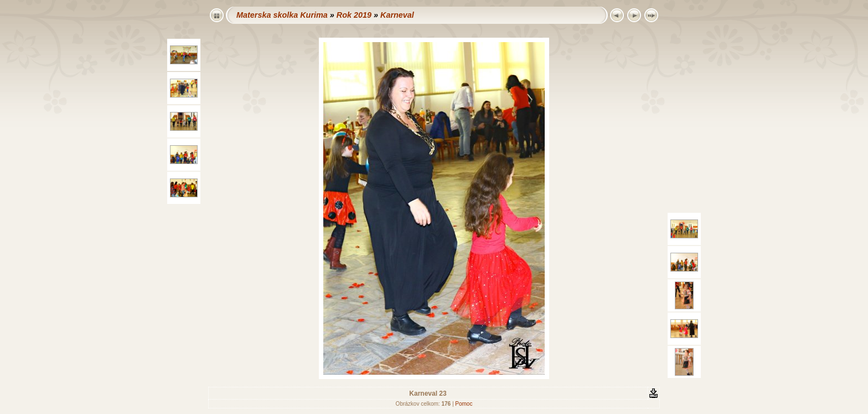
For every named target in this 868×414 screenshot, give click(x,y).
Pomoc (464, 404)
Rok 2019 (354, 15)
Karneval (397, 15)
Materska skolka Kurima (282, 15)
